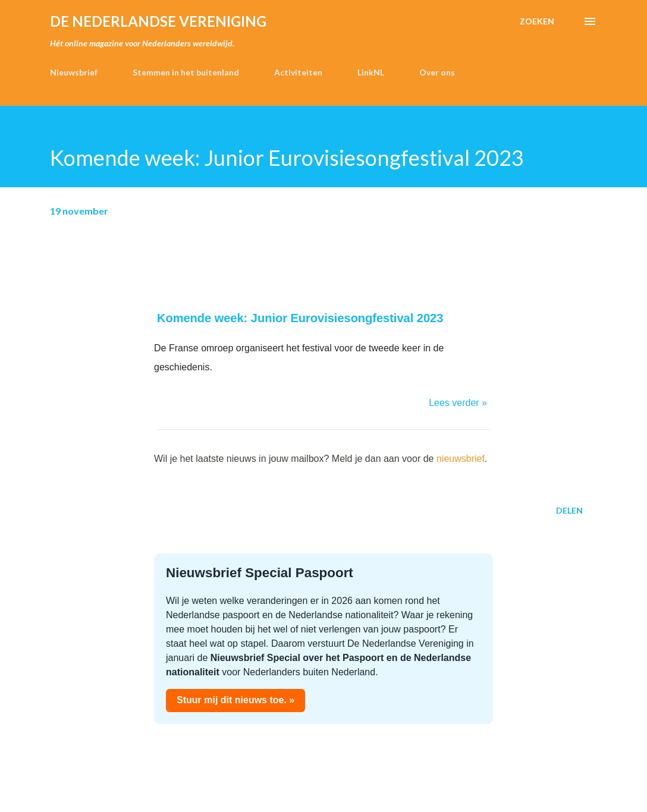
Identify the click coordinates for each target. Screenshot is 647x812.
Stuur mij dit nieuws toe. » (235, 700)
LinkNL (371, 72)
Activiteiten (298, 72)
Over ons (437, 72)
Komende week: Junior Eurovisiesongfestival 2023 (300, 318)
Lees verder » (458, 403)
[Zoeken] (537, 21)
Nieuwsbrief (74, 72)
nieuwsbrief (461, 459)
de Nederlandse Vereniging (158, 21)
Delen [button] (569, 510)
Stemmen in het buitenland (186, 72)
